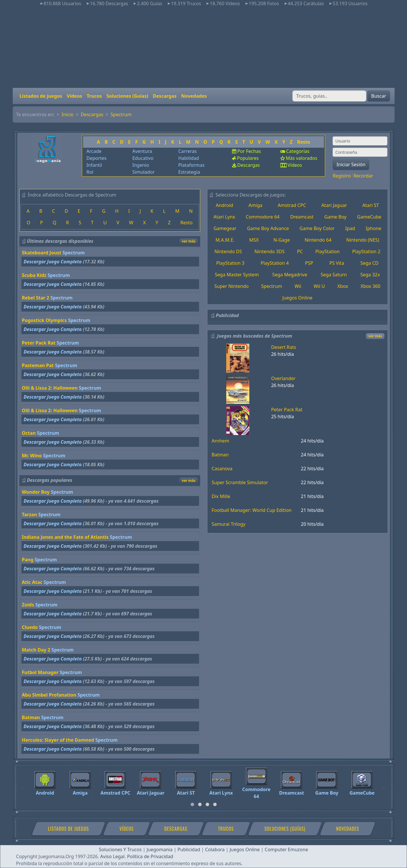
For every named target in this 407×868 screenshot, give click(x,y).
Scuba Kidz (34, 275)
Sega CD (370, 263)
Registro (342, 176)
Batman (31, 717)
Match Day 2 (36, 650)
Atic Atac (32, 582)
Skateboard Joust (42, 253)
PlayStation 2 (366, 251)
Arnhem (221, 441)
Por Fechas (249, 151)
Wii (298, 286)
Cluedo (30, 627)
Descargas (165, 96)
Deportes (96, 158)
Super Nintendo (232, 286)
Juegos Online (297, 298)
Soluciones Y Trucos (120, 850)
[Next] (384, 786)
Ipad (350, 228)
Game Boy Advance (268, 228)
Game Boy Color (317, 228)
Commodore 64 (263, 217)
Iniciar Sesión (351, 164)
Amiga (255, 205)
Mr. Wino (32, 456)
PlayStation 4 (275, 263)
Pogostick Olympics (45, 320)
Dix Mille (221, 496)
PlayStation (327, 251)
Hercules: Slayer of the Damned (58, 740)
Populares (248, 158)
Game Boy (335, 217)
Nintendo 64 (318, 240)
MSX (254, 240)
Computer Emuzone (286, 850)
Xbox (343, 286)
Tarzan (30, 514)
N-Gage (282, 240)
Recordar (363, 176)
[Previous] (23, 786)
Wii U (319, 286)
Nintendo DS (228, 251)
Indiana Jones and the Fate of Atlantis (65, 537)
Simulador (144, 172)
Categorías (298, 151)
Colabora (215, 850)
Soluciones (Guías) (127, 96)
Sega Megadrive (290, 275)
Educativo (143, 158)
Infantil (94, 165)
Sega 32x (370, 275)
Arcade (94, 151)
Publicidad (189, 850)
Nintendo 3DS (270, 251)
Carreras (187, 151)
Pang (28, 560)
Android (224, 205)
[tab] (192, 804)
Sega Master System (237, 275)
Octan (29, 433)
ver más (188, 241)
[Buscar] (329, 96)
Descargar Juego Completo (53, 262)
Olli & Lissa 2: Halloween (50, 388)
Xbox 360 (370, 286)
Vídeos (74, 96)
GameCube (369, 217)
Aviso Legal (112, 856)
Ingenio (141, 165)
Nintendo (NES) (363, 240)
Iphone (373, 228)
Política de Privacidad (150, 856)
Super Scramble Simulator (240, 482)
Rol (90, 172)
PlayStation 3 (230, 263)
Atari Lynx (224, 217)
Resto (304, 142)
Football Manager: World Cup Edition (252, 510)
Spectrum (121, 114)
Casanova (222, 469)
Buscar (379, 96)
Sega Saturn (334, 275)
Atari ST (371, 205)
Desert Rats (283, 347)
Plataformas (191, 165)
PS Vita (337, 263)
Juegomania (160, 850)
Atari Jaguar (334, 205)
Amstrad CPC (292, 205)
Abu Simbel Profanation (49, 695)
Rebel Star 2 (36, 298)
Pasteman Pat (38, 365)
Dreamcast (302, 217)
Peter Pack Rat (39, 343)
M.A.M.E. (225, 240)
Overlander (283, 378)
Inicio (68, 114)
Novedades (194, 96)
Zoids (28, 605)
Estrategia (189, 172)
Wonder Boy (36, 492)
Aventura (142, 151)
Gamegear (225, 228)
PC (300, 251)
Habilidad (189, 158)
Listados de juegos (41, 96)
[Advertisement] (204, 47)
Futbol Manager (40, 672)
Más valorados (302, 158)
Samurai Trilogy (229, 524)
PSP (309, 263)
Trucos (94, 96)
